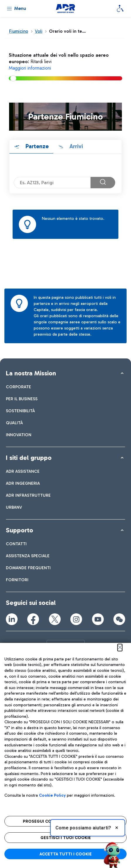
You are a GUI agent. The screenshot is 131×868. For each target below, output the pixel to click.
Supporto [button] (19, 530)
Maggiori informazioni (30, 68)
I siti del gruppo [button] (29, 458)
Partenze (36, 146)
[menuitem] (18, 387)
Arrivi (75, 146)
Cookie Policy (52, 795)
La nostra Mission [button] (31, 373)
